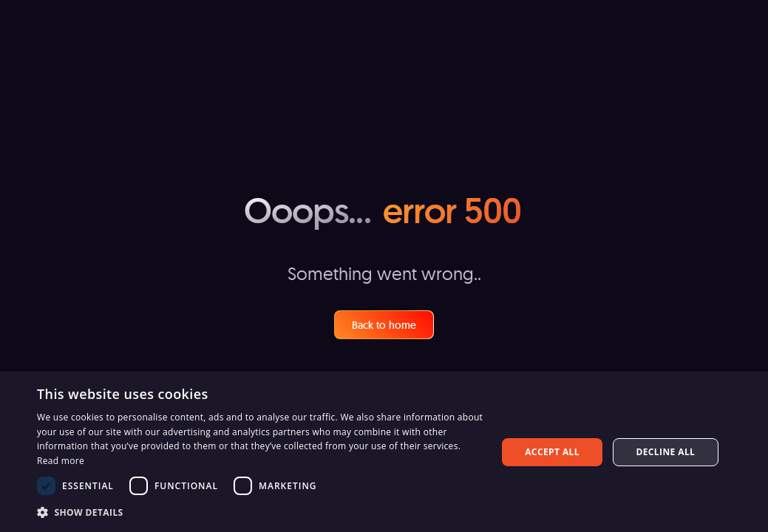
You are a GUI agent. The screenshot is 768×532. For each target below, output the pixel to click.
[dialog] (384, 452)
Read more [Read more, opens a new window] (61, 461)
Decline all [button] (665, 452)
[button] (260, 512)
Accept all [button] (552, 452)
